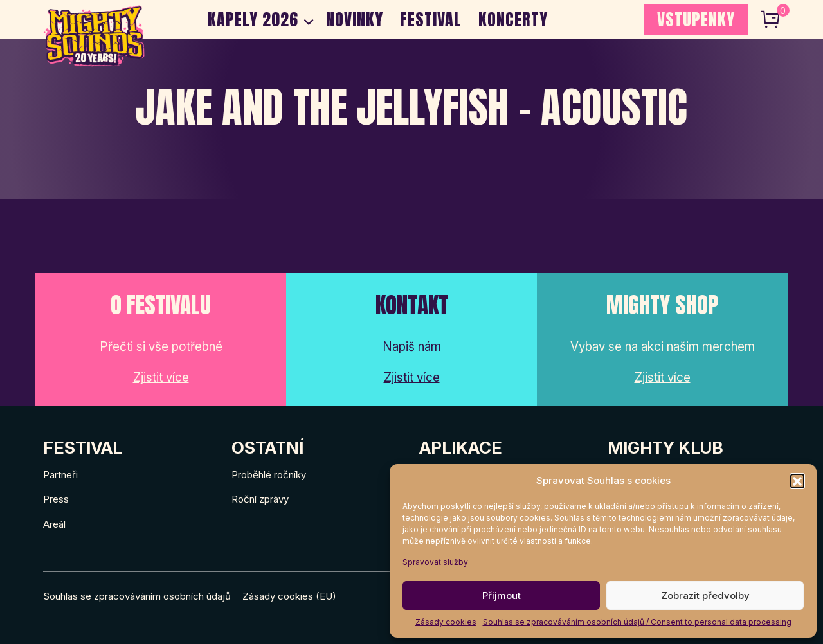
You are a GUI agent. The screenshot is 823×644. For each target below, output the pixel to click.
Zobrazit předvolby (705, 595)
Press (56, 499)
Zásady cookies (446, 622)
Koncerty (513, 19)
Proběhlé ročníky (269, 475)
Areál (54, 524)
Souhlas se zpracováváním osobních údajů (137, 596)
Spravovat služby (435, 562)
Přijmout (502, 595)
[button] (797, 481)
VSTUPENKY (696, 19)
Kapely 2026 (253, 19)
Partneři (60, 475)
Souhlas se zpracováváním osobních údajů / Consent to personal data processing (637, 622)
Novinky (355, 19)
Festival (431, 19)
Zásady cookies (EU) (289, 596)
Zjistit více (161, 378)
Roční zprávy (260, 499)
